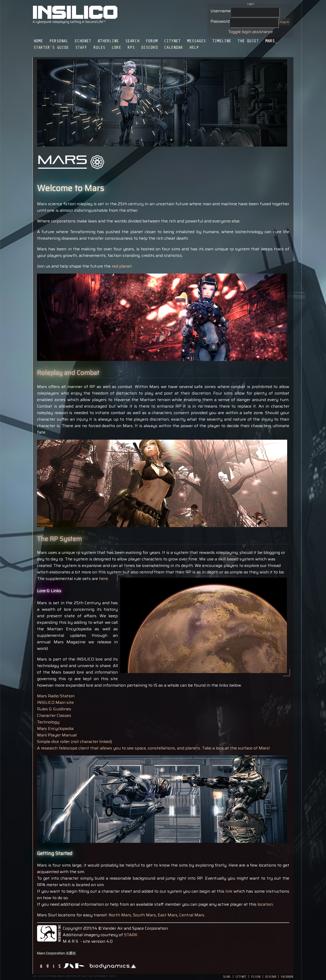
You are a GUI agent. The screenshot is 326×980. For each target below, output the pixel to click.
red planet (122, 266)
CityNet (172, 41)
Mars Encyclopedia (55, 728)
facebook (287, 976)
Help (194, 47)
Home (38, 41)
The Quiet (248, 41)
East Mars (168, 915)
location (265, 904)
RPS (131, 47)
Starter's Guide (51, 47)
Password (220, 21)
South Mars (144, 915)
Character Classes (54, 715)
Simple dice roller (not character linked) (75, 742)
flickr (256, 976)
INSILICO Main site (55, 702)
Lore (116, 47)
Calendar (174, 47)
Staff (81, 47)
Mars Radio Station (56, 696)
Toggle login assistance (250, 32)
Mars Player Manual (57, 735)
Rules (99, 47)
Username (221, 11)
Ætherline (108, 41)
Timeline (222, 41)
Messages (196, 41)
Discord (149, 47)
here (103, 579)
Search (132, 41)
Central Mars (192, 915)
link (229, 891)
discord (271, 976)
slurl (227, 976)
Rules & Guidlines (54, 709)
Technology (48, 722)
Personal (59, 41)
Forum (152, 41)
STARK (131, 935)
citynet (241, 976)
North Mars (120, 915)
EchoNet (83, 41)
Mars (270, 41)
